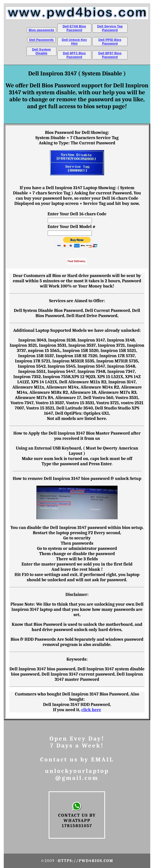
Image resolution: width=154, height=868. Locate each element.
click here (91, 710)
